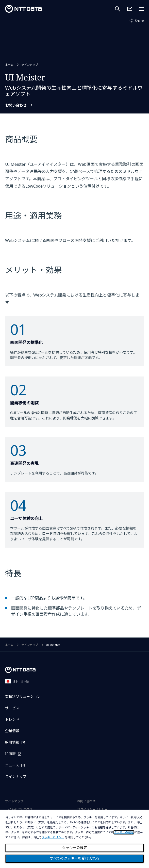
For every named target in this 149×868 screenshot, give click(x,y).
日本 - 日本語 (17, 681)
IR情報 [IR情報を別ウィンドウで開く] (10, 754)
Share (136, 20)
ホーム (9, 65)
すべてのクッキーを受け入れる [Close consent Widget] (75, 858)
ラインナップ (30, 65)
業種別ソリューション (23, 697)
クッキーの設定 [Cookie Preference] (75, 848)
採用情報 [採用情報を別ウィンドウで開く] (12, 742)
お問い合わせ (16, 105)
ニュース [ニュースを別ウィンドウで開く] (12, 765)
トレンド (12, 719)
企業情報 (12, 731)
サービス (12, 708)
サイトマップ (14, 801)
